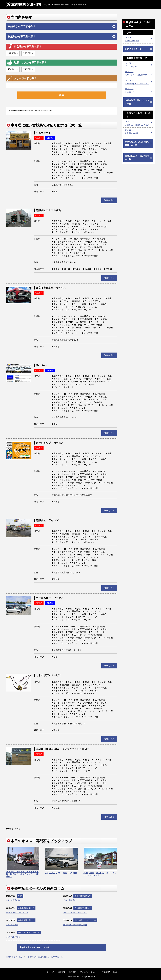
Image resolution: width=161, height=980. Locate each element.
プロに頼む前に (70, 900)
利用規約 (73, 972)
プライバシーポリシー (89, 972)
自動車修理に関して (83, 896)
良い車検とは (12, 925)
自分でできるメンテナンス (75, 913)
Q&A (20, 896)
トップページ (49, 972)
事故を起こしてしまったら (85, 920)
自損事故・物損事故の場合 (75, 925)
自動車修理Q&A (13, 900)
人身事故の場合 (13, 937)
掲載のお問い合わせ (110, 972)
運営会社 (62, 972)
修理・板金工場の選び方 (17, 913)
